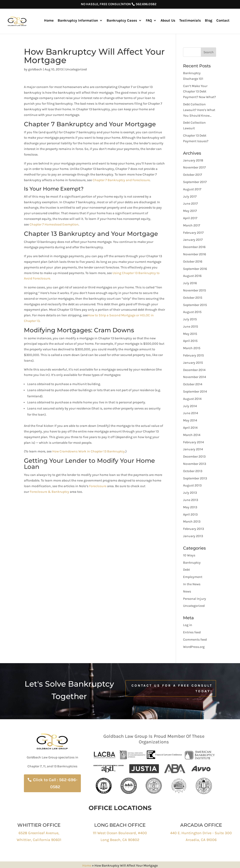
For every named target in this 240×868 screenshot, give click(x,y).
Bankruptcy (192, 563)
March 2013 (192, 522)
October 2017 (193, 175)
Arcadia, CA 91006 (201, 840)
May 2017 (190, 211)
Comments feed (195, 640)
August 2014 (192, 399)
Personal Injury (195, 599)
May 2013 (190, 507)
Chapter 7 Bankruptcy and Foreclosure (121, 180)
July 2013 (190, 493)
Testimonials (190, 21)
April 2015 (190, 341)
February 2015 (193, 355)
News (187, 591)
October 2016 (193, 262)
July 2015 (190, 319)
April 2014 (190, 428)
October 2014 (193, 384)
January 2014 (193, 449)
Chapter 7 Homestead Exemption (54, 224)
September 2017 (195, 182)
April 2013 (190, 514)
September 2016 (195, 269)
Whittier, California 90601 (39, 840)
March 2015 (192, 348)
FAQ (149, 21)
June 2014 (191, 413)
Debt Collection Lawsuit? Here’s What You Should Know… (199, 110)
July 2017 (190, 197)
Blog (209, 21)
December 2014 (194, 370)
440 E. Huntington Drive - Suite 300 (201, 833)
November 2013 (195, 464)
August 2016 (192, 276)
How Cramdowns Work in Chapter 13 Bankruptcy (88, 451)
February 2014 (193, 442)
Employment (193, 577)
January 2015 (193, 363)
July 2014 (190, 406)
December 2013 (194, 457)
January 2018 (193, 160)
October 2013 (193, 471)
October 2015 (193, 298)
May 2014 (190, 420)
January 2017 (193, 240)
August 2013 (192, 485)
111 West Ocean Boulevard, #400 (120, 833)
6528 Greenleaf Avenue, (39, 833)
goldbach (35, 69)
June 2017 (190, 204)
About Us (168, 21)
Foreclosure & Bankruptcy (49, 492)
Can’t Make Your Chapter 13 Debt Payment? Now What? (199, 92)
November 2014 (195, 377)
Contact (223, 21)
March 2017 (192, 225)
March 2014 (192, 435)
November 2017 (194, 167)
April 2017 (190, 218)
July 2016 (190, 283)
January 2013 (193, 536)
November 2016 (195, 254)
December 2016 (194, 247)
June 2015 (191, 327)
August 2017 (192, 189)
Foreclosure (98, 486)
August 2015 (192, 312)
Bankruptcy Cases (122, 21)
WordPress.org (194, 647)
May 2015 (190, 334)
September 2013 (195, 478)
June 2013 (191, 500)
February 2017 (193, 233)
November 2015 (195, 290)
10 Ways (189, 555)
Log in (188, 625)
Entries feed (192, 632)
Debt (186, 570)
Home (49, 21)
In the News (192, 584)
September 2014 (195, 392)
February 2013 (193, 529)
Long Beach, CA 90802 (120, 840)
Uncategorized (76, 69)
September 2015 (195, 305)
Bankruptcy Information (78, 21)
